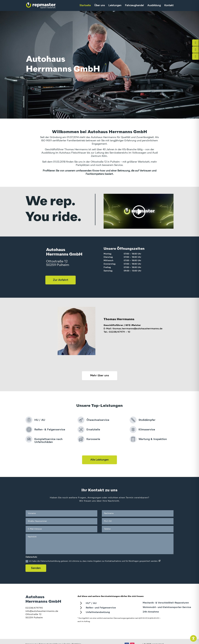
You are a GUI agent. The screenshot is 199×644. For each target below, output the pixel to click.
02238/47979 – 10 (120, 332)
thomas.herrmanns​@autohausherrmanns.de (137, 329)
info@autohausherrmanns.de (42, 611)
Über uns (100, 6)
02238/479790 (34, 608)
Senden (36, 568)
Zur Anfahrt (61, 280)
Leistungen (115, 6)
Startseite (85, 6)
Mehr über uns (100, 376)
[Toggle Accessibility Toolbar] (193, 638)
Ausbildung (154, 6)
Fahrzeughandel (134, 6)
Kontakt (169, 6)
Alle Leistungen (99, 460)
